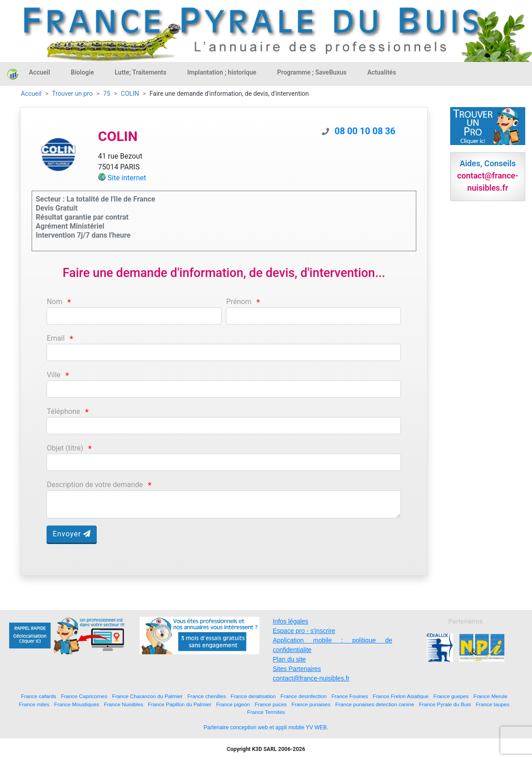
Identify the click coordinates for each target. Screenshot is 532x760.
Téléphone (63, 411)
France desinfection (304, 696)
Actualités (382, 72)
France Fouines (350, 696)
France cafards (38, 696)
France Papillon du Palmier (179, 704)
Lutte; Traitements (141, 72)
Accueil (40, 72)
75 (107, 94)
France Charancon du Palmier (147, 696)
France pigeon (233, 704)
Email (56, 338)
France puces (271, 704)
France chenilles (206, 696)
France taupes (492, 704)
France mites (34, 704)
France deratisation (253, 696)
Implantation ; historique (222, 72)
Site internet (127, 178)
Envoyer (72, 534)
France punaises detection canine (375, 704)
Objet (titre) (65, 448)
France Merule (490, 696)
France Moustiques (77, 704)
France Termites (266, 712)
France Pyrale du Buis (445, 704)
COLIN (130, 94)
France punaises (311, 704)
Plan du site (290, 659)
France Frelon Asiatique (401, 696)
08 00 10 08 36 (365, 131)
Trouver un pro (72, 94)
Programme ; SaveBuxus (312, 72)
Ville (53, 375)
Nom (54, 302)
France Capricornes (84, 696)
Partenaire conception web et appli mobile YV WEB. (266, 727)
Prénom (239, 302)
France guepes (451, 696)
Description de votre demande (95, 485)
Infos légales (291, 621)
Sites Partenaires (297, 669)
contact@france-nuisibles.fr (311, 678)
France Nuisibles (124, 704)
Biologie (82, 72)
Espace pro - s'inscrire (304, 631)
